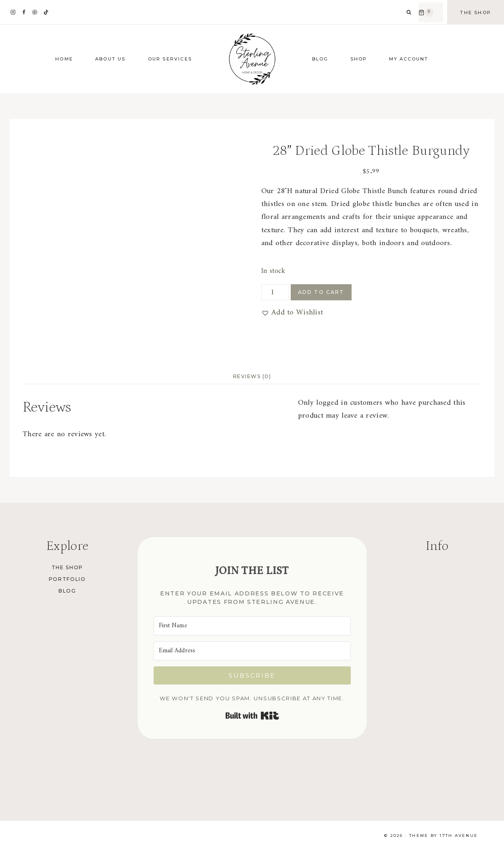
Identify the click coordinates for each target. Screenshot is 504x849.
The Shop (476, 12)
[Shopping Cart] (431, 12)
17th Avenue (459, 835)
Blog (320, 59)
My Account (409, 59)
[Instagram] (13, 12)
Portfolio (67, 579)
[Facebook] (24, 12)
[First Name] (252, 626)
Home (64, 59)
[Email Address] (252, 651)
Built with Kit (252, 716)
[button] (292, 313)
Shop (359, 59)
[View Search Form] (409, 12)
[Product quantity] (275, 292)
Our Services (170, 59)
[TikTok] (46, 12)
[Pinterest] (35, 12)
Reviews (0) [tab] (252, 376)
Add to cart (321, 292)
